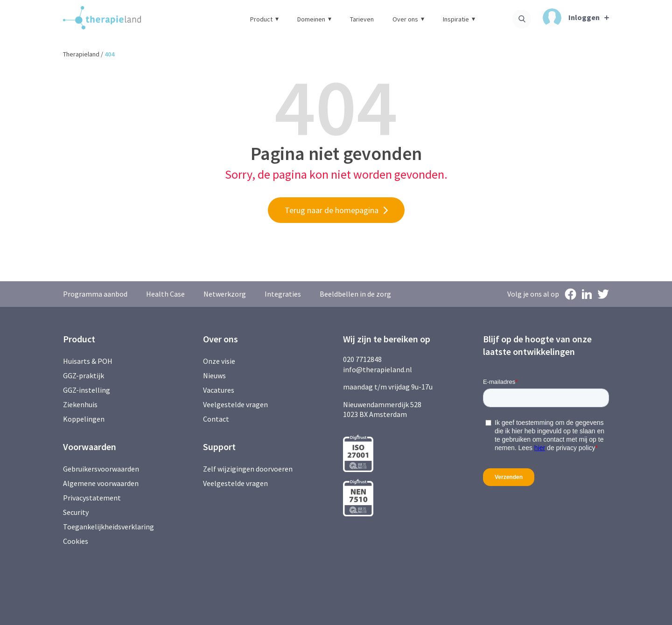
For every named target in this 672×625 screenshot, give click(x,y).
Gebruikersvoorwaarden (101, 469)
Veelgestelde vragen (235, 404)
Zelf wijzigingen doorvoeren (248, 469)
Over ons (408, 19)
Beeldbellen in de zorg (355, 294)
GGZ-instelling (87, 390)
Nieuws (214, 375)
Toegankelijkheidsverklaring (108, 527)
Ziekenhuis (80, 404)
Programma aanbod (95, 294)
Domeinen (314, 19)
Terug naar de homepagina (332, 210)
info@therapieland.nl (378, 369)
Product (264, 19)
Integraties (283, 294)
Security (76, 512)
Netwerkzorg (225, 294)
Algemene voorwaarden (101, 483)
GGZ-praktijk (84, 375)
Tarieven (362, 19)
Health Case (165, 294)
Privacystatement (92, 498)
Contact (216, 419)
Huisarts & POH (88, 361)
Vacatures (219, 390)
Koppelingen (84, 419)
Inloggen (571, 18)
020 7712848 (362, 359)
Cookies (76, 541)
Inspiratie (459, 19)
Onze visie (219, 361)
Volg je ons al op (533, 294)
